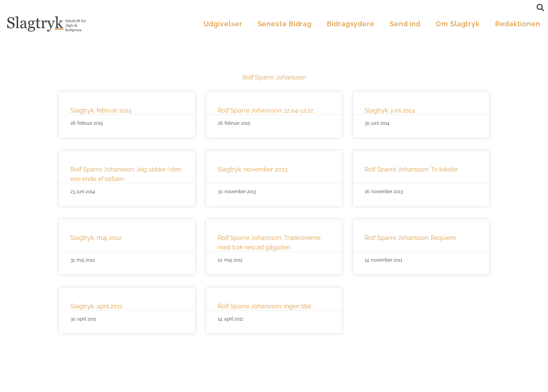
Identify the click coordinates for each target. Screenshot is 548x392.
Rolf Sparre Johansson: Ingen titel (264, 306)
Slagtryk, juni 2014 (390, 110)
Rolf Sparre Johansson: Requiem (410, 238)
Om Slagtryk (458, 24)
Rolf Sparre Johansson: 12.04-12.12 (265, 110)
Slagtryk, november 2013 (253, 169)
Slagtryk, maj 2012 (96, 238)
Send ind (405, 24)
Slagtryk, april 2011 (96, 306)
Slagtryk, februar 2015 (101, 110)
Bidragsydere (351, 24)
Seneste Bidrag (285, 24)
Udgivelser (223, 24)
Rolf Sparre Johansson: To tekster (411, 169)
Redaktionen (518, 24)
